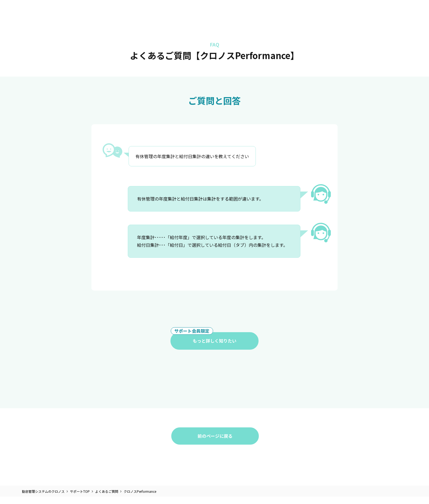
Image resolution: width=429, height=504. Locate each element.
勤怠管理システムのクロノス (43, 492)
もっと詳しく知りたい (204, 338)
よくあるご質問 (107, 492)
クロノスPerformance (140, 492)
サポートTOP (80, 492)
